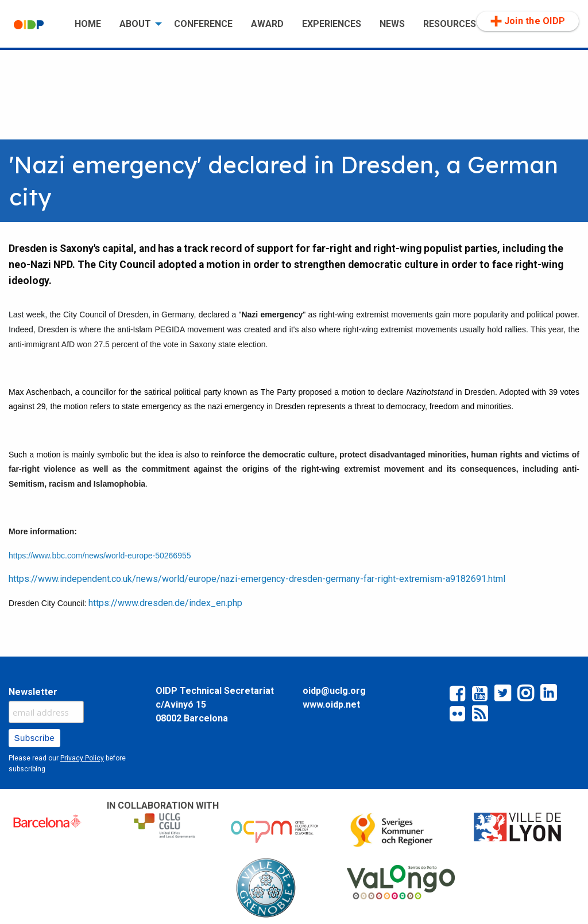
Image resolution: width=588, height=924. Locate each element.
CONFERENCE (203, 24)
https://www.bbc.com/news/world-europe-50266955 (100, 556)
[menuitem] (35, 24)
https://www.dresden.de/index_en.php (165, 603)
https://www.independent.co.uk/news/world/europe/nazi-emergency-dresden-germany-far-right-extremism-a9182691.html (257, 579)
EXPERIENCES (332, 24)
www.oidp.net (331, 704)
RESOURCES (450, 24)
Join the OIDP (528, 21)
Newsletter (33, 692)
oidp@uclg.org (334, 691)
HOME (88, 24)
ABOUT (135, 24)
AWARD (267, 24)
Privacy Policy (82, 758)
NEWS (392, 24)
